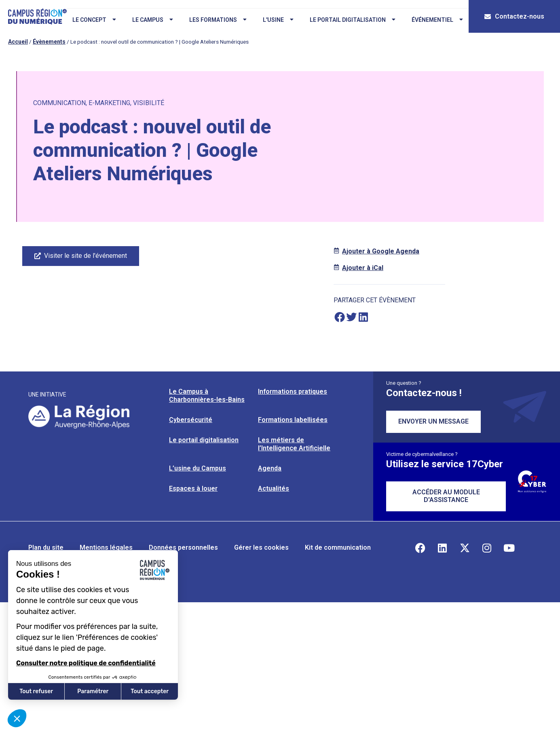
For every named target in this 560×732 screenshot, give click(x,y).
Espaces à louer (193, 488)
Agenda (270, 468)
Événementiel (437, 20)
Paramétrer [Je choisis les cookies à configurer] (93, 691)
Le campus (152, 20)
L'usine (278, 20)
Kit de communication (338, 547)
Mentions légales (106, 547)
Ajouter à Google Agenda (381, 251)
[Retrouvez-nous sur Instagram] (487, 548)
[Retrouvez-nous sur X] (465, 548)
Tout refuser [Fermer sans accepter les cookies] (36, 691)
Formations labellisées (293, 420)
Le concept (94, 20)
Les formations (218, 20)
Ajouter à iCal (363, 268)
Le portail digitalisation (352, 20)
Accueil (18, 42)
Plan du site (46, 547)
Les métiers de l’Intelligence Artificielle (294, 444)
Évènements (49, 42)
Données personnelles (183, 547)
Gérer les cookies (261, 547)
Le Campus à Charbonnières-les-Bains (207, 396)
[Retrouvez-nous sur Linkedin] (442, 548)
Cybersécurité (191, 420)
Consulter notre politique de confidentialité (86, 663)
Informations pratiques (293, 391)
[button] (339, 317)
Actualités (274, 488)
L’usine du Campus (198, 468)
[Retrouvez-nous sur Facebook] (420, 548)
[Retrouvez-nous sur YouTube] (509, 548)
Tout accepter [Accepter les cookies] (150, 691)
